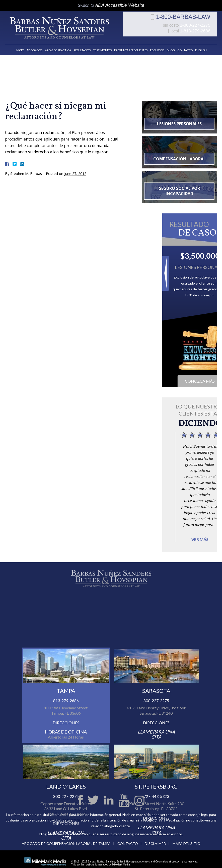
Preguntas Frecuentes (131, 45)
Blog (171, 45)
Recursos (157, 45)
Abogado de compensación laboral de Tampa (66, 839)
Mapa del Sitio (187, 839)
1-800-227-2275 (158, 30)
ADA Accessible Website (120, 5)
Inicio (20, 45)
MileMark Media (121, 860)
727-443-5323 (156, 843)
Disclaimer (155, 839)
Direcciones (66, 769)
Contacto (185, 45)
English (201, 45)
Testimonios (102, 45)
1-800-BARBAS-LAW (190, 21)
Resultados (82, 45)
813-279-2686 (66, 747)
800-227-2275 (156, 747)
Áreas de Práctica (58, 45)
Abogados (34, 45)
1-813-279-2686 (202, 30)
